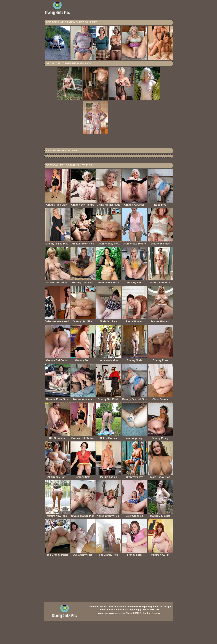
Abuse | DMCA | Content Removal (143, 636)
